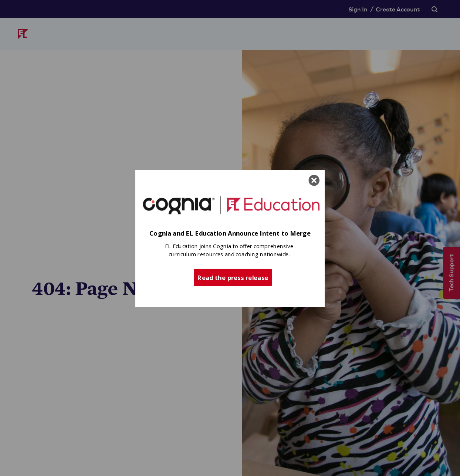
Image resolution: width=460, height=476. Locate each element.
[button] (230, 233)
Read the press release (233, 277)
